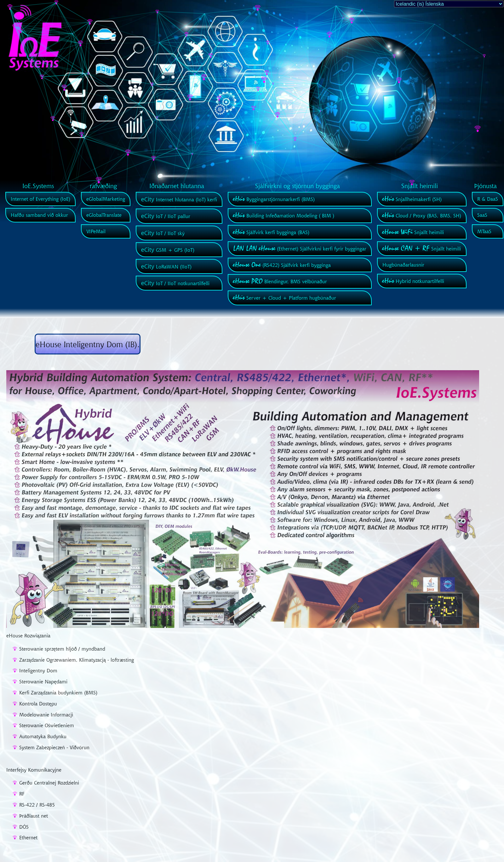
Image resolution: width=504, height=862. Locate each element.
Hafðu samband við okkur (39, 215)
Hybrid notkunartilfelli (413, 281)
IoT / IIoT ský (163, 233)
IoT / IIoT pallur (166, 216)
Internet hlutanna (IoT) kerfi (179, 199)
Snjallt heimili (413, 232)
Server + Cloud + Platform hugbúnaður (285, 298)
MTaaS (484, 231)
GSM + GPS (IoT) (168, 250)
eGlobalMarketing (106, 199)
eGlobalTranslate (104, 215)
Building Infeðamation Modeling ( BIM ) (284, 215)
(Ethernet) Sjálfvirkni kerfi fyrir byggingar (300, 249)
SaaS (482, 215)
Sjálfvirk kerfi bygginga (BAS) (271, 232)
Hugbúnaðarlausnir (403, 265)
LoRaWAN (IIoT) (166, 267)
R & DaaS (488, 199)
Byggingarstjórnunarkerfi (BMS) (274, 199)
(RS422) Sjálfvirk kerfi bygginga (282, 265)
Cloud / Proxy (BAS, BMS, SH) (422, 215)
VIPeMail (96, 231)
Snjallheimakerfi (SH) (412, 199)
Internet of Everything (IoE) (40, 199)
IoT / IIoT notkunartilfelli (175, 283)
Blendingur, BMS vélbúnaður (280, 281)
